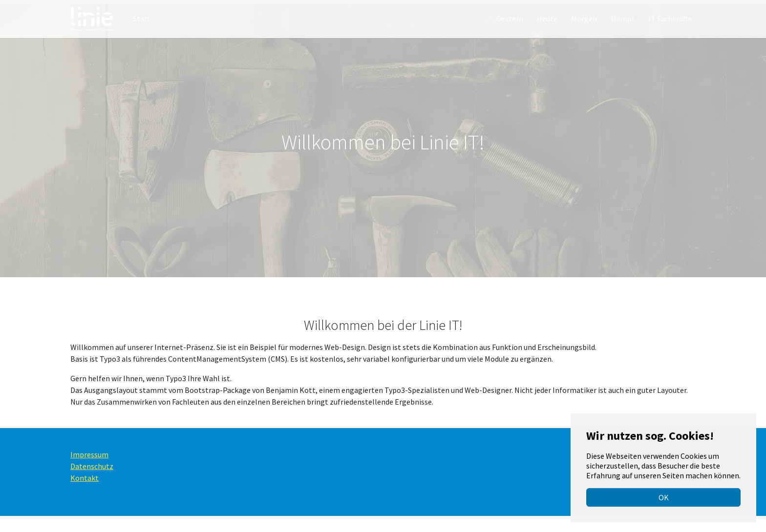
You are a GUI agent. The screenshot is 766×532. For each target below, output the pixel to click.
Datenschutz (92, 482)
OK (664, 497)
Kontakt (85, 494)
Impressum (89, 471)
